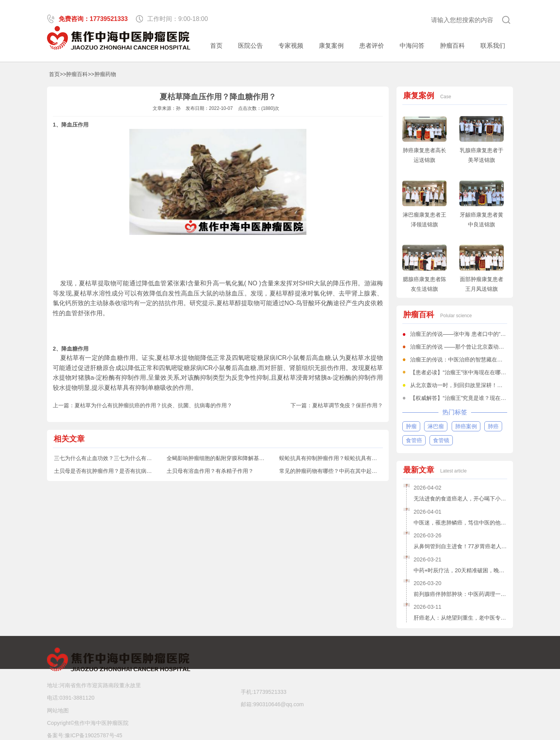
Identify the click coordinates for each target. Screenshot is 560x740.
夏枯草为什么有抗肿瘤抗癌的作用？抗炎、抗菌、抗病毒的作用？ (153, 405)
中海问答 (412, 46)
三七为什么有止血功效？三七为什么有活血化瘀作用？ (119, 458)
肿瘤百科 (452, 46)
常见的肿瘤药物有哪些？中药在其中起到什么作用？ (342, 471)
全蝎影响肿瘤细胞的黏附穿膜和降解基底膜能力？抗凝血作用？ (243, 458)
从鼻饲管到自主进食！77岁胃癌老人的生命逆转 (460, 546)
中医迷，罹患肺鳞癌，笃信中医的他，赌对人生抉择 (460, 523)
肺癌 (493, 426)
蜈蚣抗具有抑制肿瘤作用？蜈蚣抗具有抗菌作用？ (339, 458)
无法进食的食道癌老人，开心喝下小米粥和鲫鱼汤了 (460, 499)
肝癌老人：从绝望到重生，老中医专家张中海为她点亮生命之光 (460, 618)
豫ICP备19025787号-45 (94, 735)
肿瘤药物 (105, 74)
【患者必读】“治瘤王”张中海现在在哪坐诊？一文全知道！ (480, 372)
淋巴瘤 (436, 426)
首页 (216, 46)
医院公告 (250, 46)
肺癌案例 (466, 426)
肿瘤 (411, 426)
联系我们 (493, 46)
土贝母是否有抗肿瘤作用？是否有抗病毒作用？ (111, 471)
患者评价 (372, 46)
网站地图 (58, 710)
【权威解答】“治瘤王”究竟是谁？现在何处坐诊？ (469, 398)
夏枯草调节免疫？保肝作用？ (348, 405)
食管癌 (414, 440)
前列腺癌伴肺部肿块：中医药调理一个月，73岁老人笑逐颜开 (460, 594)
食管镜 (441, 440)
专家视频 (291, 46)
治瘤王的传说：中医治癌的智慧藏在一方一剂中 (467, 360)
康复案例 (331, 46)
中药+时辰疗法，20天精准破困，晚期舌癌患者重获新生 (460, 570)
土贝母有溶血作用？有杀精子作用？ (210, 471)
